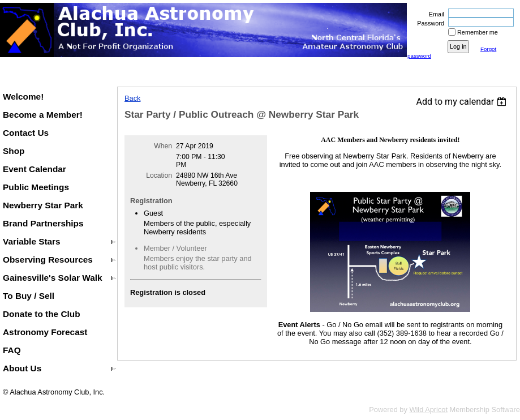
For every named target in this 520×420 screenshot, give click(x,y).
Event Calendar (35, 169)
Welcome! (23, 97)
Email (435, 14)
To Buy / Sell (29, 296)
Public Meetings (36, 187)
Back (132, 98)
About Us (22, 368)
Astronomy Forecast (45, 332)
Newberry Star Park (43, 205)
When (163, 146)
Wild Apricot (428, 410)
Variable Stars (32, 241)
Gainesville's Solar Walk (53, 278)
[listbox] (463, 102)
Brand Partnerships (43, 223)
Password (429, 23)
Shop (14, 151)
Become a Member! (43, 115)
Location (159, 175)
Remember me (478, 32)
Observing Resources (48, 260)
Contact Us (26, 133)
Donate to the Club (42, 314)
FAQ (12, 350)
